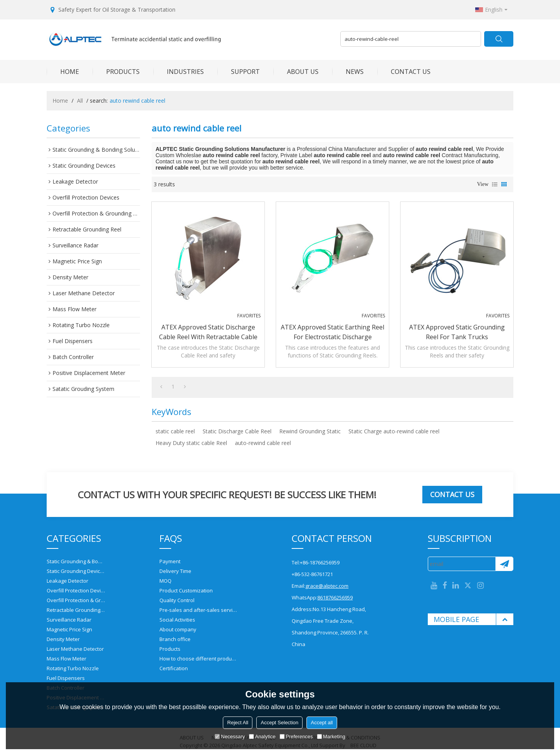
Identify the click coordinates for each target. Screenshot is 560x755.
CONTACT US (404, 72)
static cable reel (175, 431)
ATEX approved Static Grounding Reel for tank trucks (457, 332)
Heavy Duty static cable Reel (191, 443)
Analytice (262, 737)
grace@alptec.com (327, 586)
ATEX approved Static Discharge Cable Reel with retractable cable (208, 332)
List (495, 184)
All (80, 101)
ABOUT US (296, 72)
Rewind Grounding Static (310, 431)
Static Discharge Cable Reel (237, 431)
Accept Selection (279, 723)
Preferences (296, 737)
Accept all (322, 723)
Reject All (238, 723)
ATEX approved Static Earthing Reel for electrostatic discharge (332, 332)
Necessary (230, 737)
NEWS (348, 72)
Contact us (452, 494)
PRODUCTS (116, 72)
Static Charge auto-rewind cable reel (394, 431)
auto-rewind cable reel (263, 443)
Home (60, 101)
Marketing (331, 737)
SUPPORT (239, 72)
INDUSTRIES (178, 72)
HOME (63, 72)
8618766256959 (335, 597)
